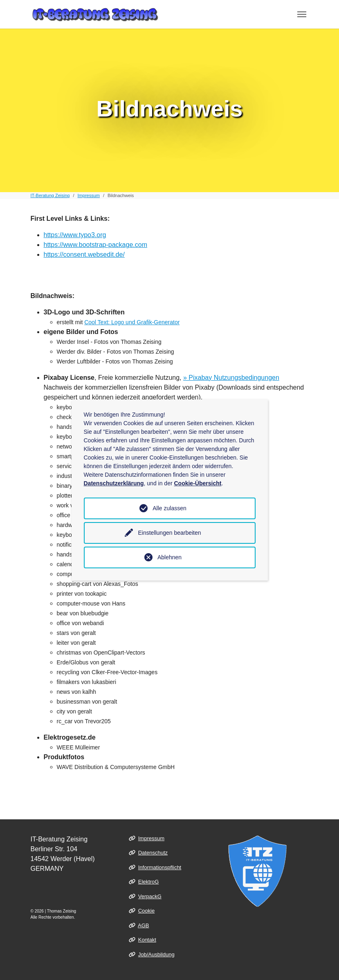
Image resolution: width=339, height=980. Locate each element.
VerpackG (150, 896)
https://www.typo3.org (75, 235)
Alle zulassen (169, 508)
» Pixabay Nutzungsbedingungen (231, 378)
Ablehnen (169, 557)
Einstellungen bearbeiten (169, 533)
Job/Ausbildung (156, 954)
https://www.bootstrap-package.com (95, 245)
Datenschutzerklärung (114, 483)
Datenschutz (153, 853)
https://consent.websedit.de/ (84, 255)
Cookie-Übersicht (198, 483)
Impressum (151, 838)
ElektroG (149, 882)
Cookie (146, 911)
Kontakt (147, 940)
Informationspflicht (160, 867)
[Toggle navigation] (302, 14)
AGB (143, 925)
